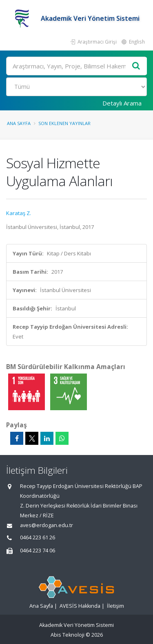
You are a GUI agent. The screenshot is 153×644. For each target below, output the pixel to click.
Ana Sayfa (19, 123)
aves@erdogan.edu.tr (47, 525)
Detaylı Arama (122, 103)
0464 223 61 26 (38, 537)
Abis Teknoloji (68, 635)
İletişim (115, 606)
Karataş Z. (19, 213)
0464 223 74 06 (38, 551)
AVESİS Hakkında (80, 606)
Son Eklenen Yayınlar (64, 123)
